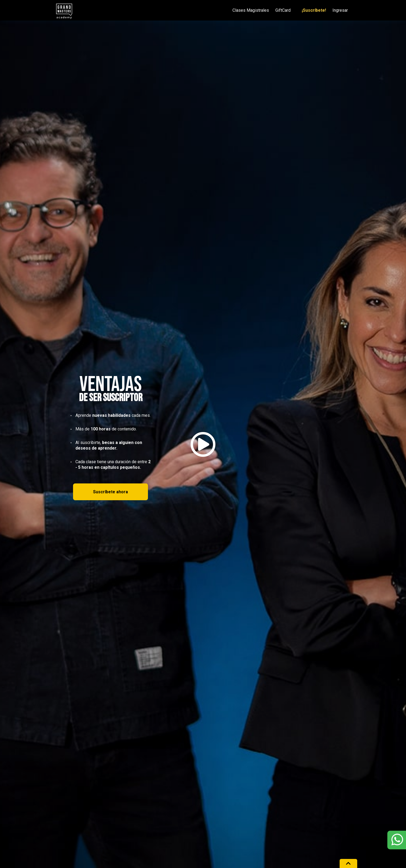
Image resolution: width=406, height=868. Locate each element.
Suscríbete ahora (110, 492)
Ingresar (340, 10)
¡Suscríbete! (314, 10)
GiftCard (283, 10)
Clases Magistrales (251, 10)
